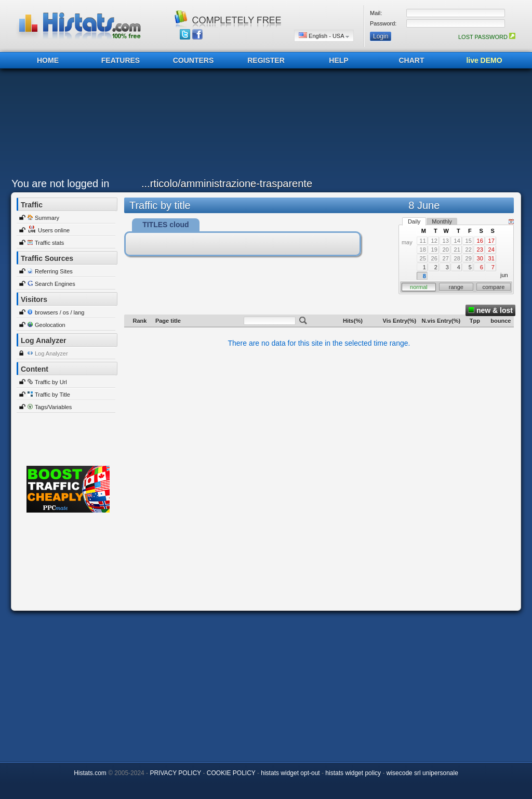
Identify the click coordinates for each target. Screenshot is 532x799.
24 (491, 250)
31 (491, 258)
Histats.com (90, 773)
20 (446, 250)
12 (434, 241)
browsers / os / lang (59, 312)
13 (446, 241)
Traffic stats (49, 243)
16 (480, 241)
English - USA (324, 36)
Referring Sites (54, 271)
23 (480, 250)
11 (423, 241)
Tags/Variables (53, 407)
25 (423, 258)
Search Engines (55, 284)
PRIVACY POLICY (175, 773)
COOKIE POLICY (231, 773)
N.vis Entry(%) (441, 321)
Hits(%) (353, 321)
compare (494, 287)
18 (423, 250)
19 (434, 250)
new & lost (490, 310)
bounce (501, 321)
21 (457, 250)
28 (457, 258)
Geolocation (50, 325)
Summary (47, 218)
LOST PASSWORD (487, 37)
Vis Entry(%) (400, 321)
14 (457, 241)
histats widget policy (353, 773)
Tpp (475, 321)
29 (469, 258)
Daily (414, 221)
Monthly (442, 221)
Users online (54, 230)
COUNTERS (194, 60)
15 (469, 241)
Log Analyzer (51, 353)
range (456, 287)
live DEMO (484, 60)
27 (446, 258)
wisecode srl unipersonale (422, 773)
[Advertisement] (263, 126)
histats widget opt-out (290, 773)
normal (419, 287)
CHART (412, 60)
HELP (338, 60)
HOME (48, 60)
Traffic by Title (52, 395)
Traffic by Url (51, 382)
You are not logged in (60, 184)
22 (469, 250)
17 (491, 241)
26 (434, 258)
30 (480, 258)
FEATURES (121, 60)
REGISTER (266, 60)
